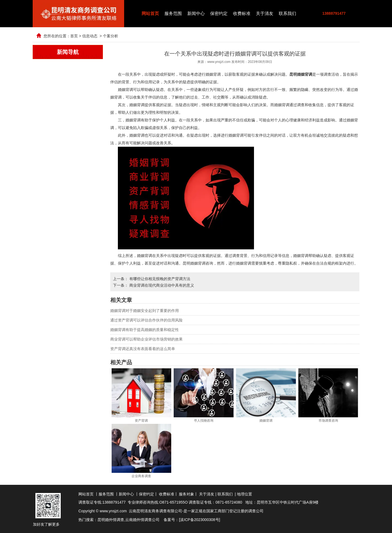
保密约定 (219, 13)
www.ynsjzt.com (219, 62)
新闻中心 (196, 13)
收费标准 (242, 13)
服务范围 (173, 13)
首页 (74, 36)
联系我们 (287, 13)
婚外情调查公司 (146, 520)
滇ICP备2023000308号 (199, 520)
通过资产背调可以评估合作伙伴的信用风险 (146, 320)
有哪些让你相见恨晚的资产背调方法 (159, 279)
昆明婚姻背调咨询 (198, 263)
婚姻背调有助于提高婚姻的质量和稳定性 (145, 330)
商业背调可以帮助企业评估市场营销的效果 (146, 339)
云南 (129, 520)
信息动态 (90, 36)
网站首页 (150, 13)
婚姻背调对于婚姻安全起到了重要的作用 (145, 311)
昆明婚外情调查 (111, 520)
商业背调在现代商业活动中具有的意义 (161, 285)
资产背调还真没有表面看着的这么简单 (143, 349)
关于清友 (265, 13)
